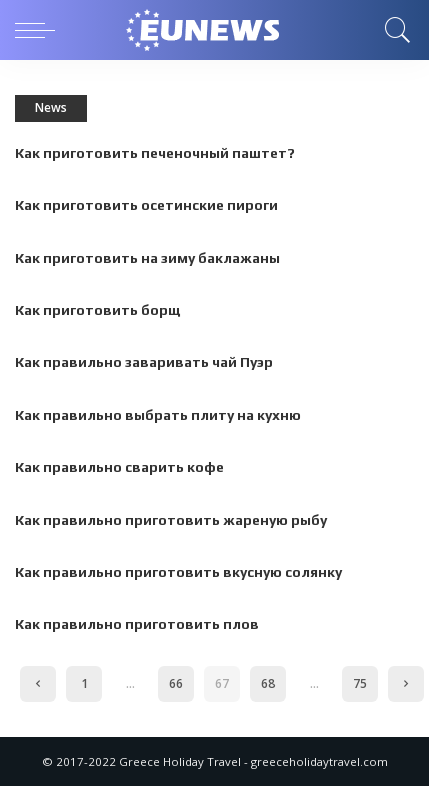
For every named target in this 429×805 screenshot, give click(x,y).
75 (360, 683)
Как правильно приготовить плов (137, 624)
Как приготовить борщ (98, 310)
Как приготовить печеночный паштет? (155, 153)
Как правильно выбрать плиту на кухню (158, 415)
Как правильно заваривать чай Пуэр (144, 362)
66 (176, 683)
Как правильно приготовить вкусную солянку (178, 572)
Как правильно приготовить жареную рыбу (171, 520)
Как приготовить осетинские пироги (146, 205)
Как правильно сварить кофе (119, 467)
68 (268, 683)
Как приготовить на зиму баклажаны (147, 258)
